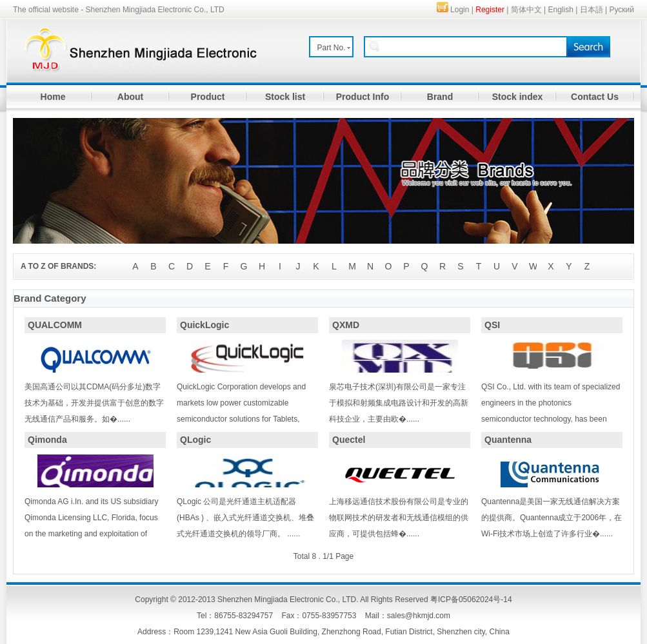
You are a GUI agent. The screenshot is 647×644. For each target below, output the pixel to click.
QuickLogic (204, 325)
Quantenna (508, 440)
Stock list (285, 97)
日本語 (592, 10)
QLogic (195, 440)
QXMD (346, 325)
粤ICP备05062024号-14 (471, 600)
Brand (440, 97)
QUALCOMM (55, 325)
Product (208, 97)
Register (490, 10)
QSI (492, 325)
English (561, 10)
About (130, 97)
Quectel (349, 440)
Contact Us (595, 97)
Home (53, 97)
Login (460, 10)
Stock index (518, 97)
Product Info (363, 97)
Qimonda (47, 440)
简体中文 (526, 10)
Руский (622, 10)
